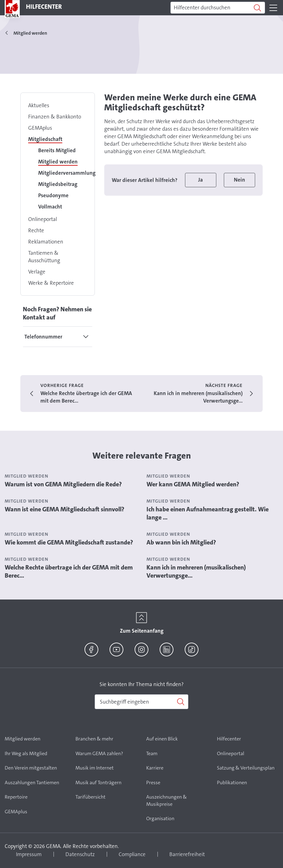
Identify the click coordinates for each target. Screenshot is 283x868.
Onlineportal (43, 219)
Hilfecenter (229, 739)
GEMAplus (40, 128)
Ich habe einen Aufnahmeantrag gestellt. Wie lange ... (208, 513)
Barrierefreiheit (187, 854)
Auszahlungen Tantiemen (32, 783)
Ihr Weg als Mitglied (26, 753)
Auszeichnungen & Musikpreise (167, 800)
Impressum (29, 854)
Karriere (155, 768)
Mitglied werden (58, 162)
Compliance (132, 854)
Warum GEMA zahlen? (99, 753)
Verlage (37, 272)
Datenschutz (80, 854)
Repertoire (16, 797)
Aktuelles (39, 105)
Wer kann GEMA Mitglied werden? (193, 484)
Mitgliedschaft (45, 139)
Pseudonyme (53, 195)
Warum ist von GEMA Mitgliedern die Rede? (63, 484)
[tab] (58, 337)
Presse (153, 783)
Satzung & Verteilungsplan (246, 768)
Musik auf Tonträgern (98, 783)
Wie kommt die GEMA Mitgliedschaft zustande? (69, 542)
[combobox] (141, 702)
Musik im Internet (95, 768)
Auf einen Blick (162, 739)
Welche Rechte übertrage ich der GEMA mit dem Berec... (69, 571)
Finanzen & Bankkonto (55, 117)
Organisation (160, 818)
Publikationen (232, 783)
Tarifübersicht (90, 797)
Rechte (36, 230)
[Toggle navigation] (273, 8)
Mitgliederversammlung (67, 173)
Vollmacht (50, 207)
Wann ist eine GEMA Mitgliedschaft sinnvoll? (64, 509)
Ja (201, 180)
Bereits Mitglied (57, 150)
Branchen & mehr (94, 739)
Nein (239, 180)
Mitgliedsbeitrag (58, 184)
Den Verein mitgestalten (31, 768)
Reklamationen (46, 242)
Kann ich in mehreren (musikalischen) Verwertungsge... (196, 571)
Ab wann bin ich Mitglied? (181, 542)
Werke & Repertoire (51, 283)
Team (152, 753)
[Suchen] (218, 8)
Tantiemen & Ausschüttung (44, 257)
